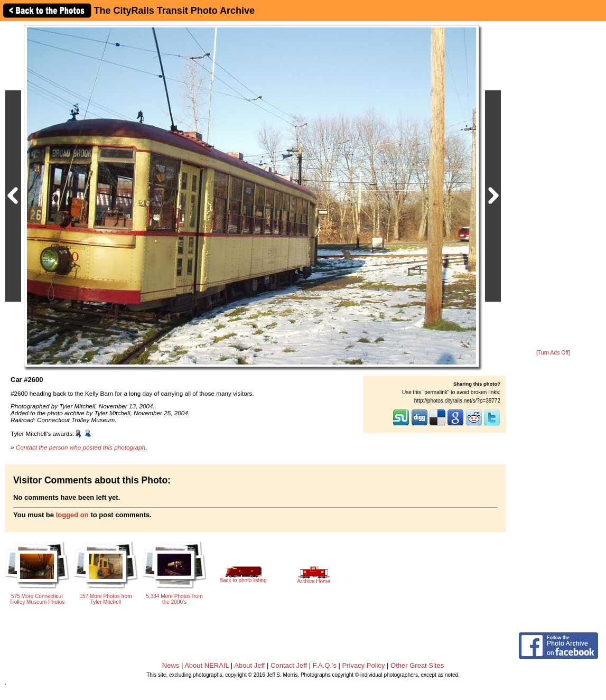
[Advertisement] (553, 186)
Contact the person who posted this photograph (81, 447)
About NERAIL (207, 665)
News (171, 665)
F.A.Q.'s (325, 665)
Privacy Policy (364, 665)
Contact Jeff (289, 665)
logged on (72, 515)
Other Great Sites (417, 665)
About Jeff (249, 665)
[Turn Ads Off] (553, 353)
